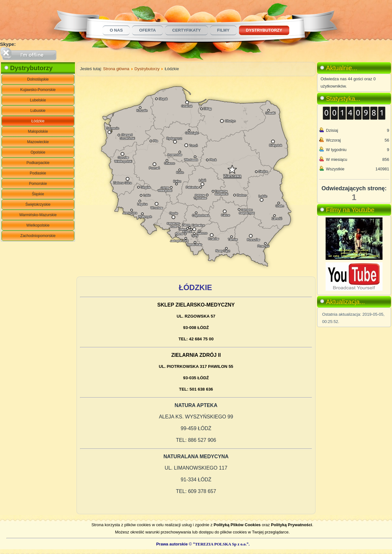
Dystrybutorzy (264, 30)
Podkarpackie (38, 163)
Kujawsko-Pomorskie (38, 90)
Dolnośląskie (38, 79)
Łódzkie (38, 121)
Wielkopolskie (38, 225)
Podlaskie (38, 173)
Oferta (147, 30)
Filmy (223, 30)
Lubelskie (38, 100)
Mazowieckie (38, 142)
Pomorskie (38, 184)
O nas (116, 30)
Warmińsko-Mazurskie (38, 215)
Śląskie (38, 194)
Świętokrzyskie (38, 204)
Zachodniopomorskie (38, 236)
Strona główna (116, 69)
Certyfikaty (187, 30)
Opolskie (38, 152)
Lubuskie (38, 111)
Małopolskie (38, 131)
